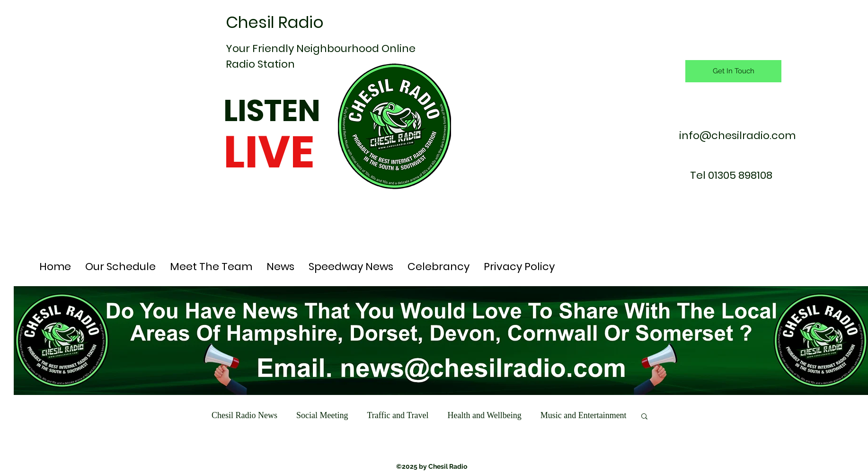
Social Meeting (322, 415)
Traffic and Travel (398, 415)
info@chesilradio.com (737, 136)
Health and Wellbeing (484, 415)
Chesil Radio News (244, 415)
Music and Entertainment (584, 415)
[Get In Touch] (733, 71)
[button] (644, 417)
